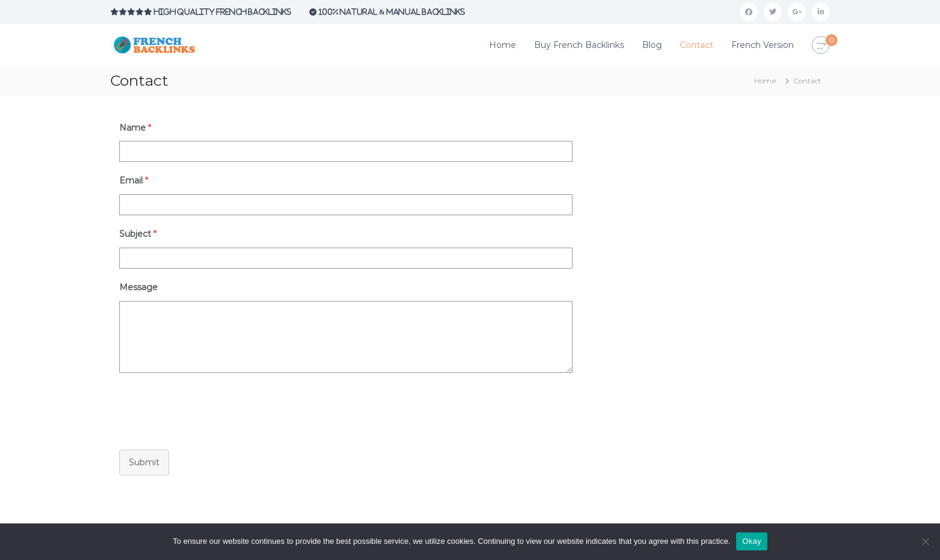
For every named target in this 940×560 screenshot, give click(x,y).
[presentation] (201, 408)
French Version (763, 45)
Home (503, 45)
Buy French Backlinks (579, 45)
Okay (751, 541)
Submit (144, 462)
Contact (697, 45)
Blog (652, 45)
